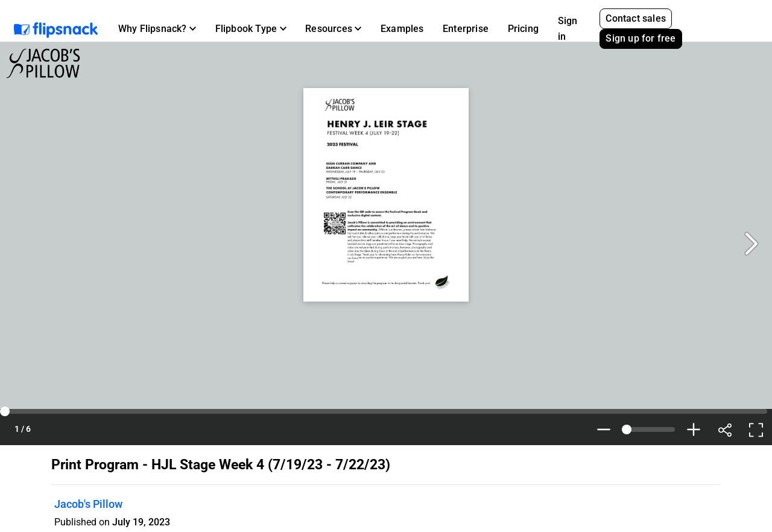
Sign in (568, 29)
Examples (402, 29)
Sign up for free (641, 38)
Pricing (523, 29)
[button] (157, 29)
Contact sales (636, 18)
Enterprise (466, 29)
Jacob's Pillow (88, 504)
